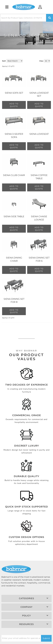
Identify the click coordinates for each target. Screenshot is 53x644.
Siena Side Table (14, 216)
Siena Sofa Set (14, 93)
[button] (26, 18)
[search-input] (23, 18)
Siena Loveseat (39, 134)
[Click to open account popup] (40, 7)
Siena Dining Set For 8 (14, 300)
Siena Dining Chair (14, 259)
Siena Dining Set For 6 (39, 259)
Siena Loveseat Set (39, 94)
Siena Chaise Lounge (39, 218)
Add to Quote (14, 105)
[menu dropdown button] (7, 7)
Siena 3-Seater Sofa (14, 135)
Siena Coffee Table (39, 177)
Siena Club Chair (14, 175)
